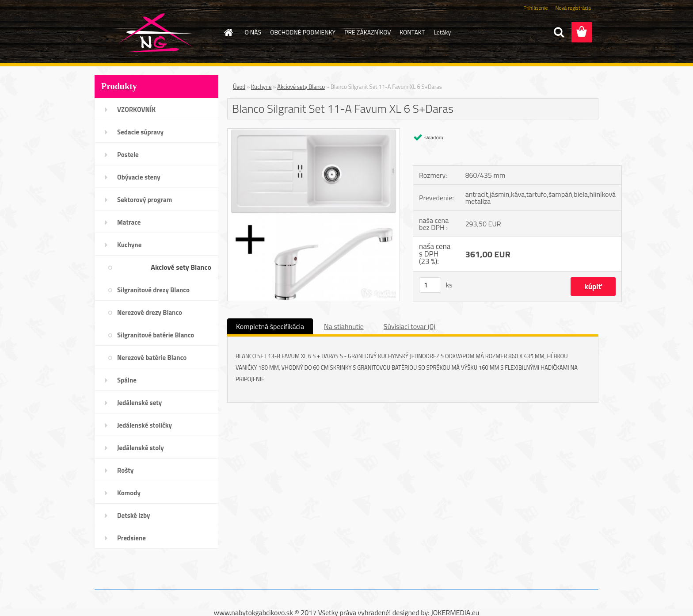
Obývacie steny (139, 177)
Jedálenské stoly (141, 448)
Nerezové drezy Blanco (150, 312)
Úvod (239, 87)
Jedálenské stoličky (145, 425)
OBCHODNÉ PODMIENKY (303, 32)
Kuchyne (129, 245)
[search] (559, 32)
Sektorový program (145, 200)
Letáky (442, 32)
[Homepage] (228, 32)
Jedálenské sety (139, 403)
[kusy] (430, 285)
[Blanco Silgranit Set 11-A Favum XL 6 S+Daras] (314, 132)
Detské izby (134, 515)
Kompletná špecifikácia (270, 326)
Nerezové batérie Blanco (152, 358)
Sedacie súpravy (140, 132)
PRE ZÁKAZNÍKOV (367, 32)
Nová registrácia (573, 8)
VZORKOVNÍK (136, 109)
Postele (128, 155)
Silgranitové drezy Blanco (153, 290)
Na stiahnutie (344, 326)
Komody (129, 493)
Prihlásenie (535, 8)
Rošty (125, 470)
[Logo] (155, 33)
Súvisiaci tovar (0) (409, 326)
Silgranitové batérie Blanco (156, 335)
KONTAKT (412, 32)
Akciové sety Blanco (181, 267)
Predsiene (131, 538)
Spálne (127, 380)
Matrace (129, 222)
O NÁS (253, 32)
